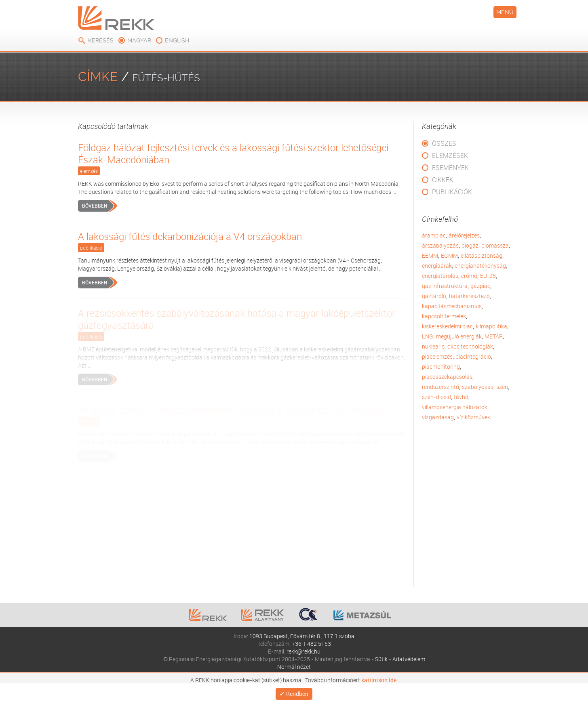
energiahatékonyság (480, 266)
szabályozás (478, 387)
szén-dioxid (436, 397)
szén (502, 387)
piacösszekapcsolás (447, 377)
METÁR (494, 336)
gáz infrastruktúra (445, 286)
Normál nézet (294, 667)
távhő (461, 397)
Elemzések (450, 156)
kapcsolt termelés (444, 316)
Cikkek (443, 180)
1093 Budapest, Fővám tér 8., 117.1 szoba (302, 636)
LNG (428, 336)
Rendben (297, 693)
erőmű (469, 276)
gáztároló (434, 296)
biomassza (495, 245)
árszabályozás (440, 245)
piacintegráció (473, 356)
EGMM (449, 255)
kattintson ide (379, 678)
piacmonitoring (441, 367)
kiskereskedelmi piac (447, 326)
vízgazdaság (438, 417)
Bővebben (95, 206)
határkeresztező (469, 296)
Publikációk (452, 192)
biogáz (470, 245)
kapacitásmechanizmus (452, 306)
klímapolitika (491, 326)
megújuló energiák (459, 336)
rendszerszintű (440, 387)
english (177, 40)
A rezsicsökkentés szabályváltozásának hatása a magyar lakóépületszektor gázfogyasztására (237, 319)
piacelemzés (437, 356)
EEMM (430, 255)
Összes (444, 143)
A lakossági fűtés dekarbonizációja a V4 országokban (190, 236)
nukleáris (433, 346)
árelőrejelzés (464, 235)
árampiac (434, 235)
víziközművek (473, 417)
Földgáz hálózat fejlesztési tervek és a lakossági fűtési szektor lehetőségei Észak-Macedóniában (233, 153)
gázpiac (480, 286)
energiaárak (437, 266)
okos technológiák (470, 346)
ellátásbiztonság (482, 255)
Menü (505, 12)
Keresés (101, 40)
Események (450, 168)
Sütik (381, 659)
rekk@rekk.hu (303, 651)
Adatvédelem (409, 659)
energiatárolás (440, 276)
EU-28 (488, 276)
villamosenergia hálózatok (455, 407)
